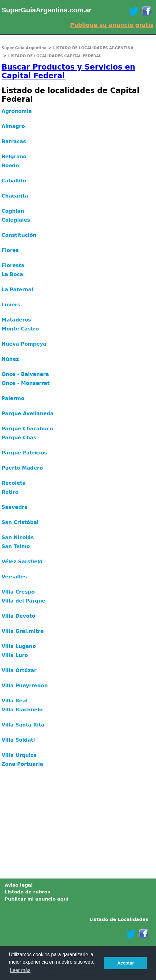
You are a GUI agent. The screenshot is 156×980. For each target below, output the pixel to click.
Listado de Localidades (119, 919)
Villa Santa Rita (23, 725)
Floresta (13, 265)
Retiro (10, 492)
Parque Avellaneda (28, 413)
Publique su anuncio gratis (112, 25)
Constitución (19, 235)
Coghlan (13, 211)
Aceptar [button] (125, 963)
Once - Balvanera (25, 374)
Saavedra (15, 507)
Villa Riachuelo (22, 710)
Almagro (13, 126)
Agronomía (17, 111)
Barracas (14, 141)
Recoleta (14, 483)
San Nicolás (18, 537)
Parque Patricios (24, 453)
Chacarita (15, 196)
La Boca (12, 274)
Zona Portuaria (22, 764)
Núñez (10, 359)
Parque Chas (19, 438)
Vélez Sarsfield (22, 562)
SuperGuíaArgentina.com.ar (47, 10)
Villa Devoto (18, 616)
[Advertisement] (78, 826)
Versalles (14, 577)
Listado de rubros (27, 892)
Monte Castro (20, 329)
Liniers (11, 305)
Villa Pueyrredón (25, 686)
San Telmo (16, 546)
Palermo (13, 398)
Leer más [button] (20, 970)
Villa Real (14, 701)
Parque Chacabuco (27, 429)
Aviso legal (19, 885)
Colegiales (16, 220)
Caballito (14, 181)
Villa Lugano (19, 646)
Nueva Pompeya (24, 344)
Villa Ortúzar (19, 670)
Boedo (10, 166)
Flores (10, 250)
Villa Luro (15, 655)
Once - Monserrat (26, 383)
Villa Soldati (18, 740)
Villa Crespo (18, 592)
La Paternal (17, 290)
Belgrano (14, 157)
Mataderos (16, 320)
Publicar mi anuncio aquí (37, 899)
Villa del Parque (23, 601)
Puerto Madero (22, 468)
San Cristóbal (20, 522)
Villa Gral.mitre (23, 631)
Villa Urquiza (19, 755)
